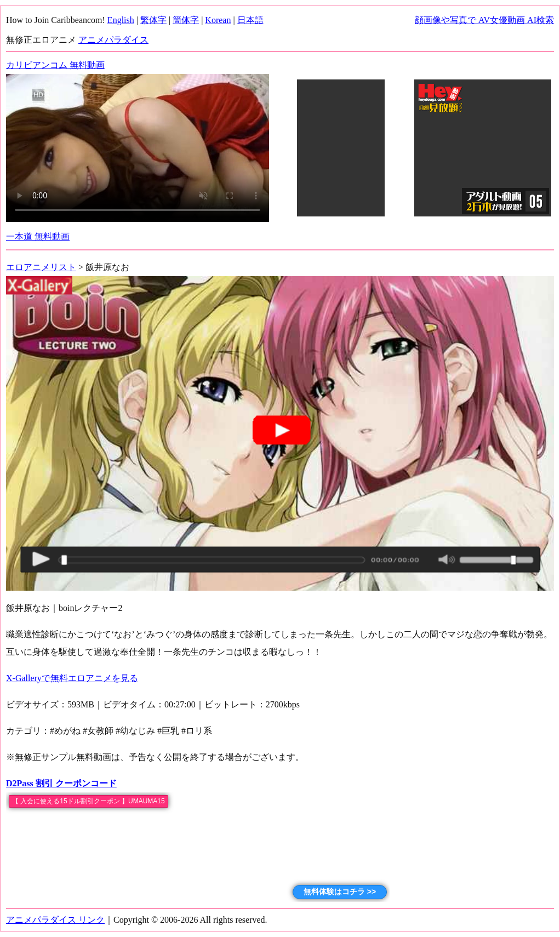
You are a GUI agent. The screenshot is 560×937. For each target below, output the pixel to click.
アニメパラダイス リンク (55, 920)
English (121, 20)
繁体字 (153, 20)
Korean (218, 20)
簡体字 (186, 20)
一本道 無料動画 (38, 236)
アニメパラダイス (113, 40)
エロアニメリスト (41, 267)
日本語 (250, 20)
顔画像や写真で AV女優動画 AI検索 (484, 20)
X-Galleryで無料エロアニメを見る (72, 678)
